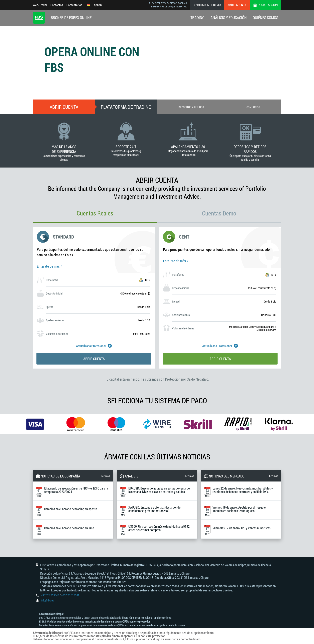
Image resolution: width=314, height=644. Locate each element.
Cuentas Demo (219, 213)
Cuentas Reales (95, 213)
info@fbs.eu (48, 600)
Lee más (105, 476)
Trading (197, 18)
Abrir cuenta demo (207, 5)
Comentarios (74, 5)
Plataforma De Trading (126, 107)
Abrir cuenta (237, 5)
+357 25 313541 (70, 595)
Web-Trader (40, 5)
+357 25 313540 (50, 595)
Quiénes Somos (265, 18)
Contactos (57, 5)
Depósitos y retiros (191, 107)
